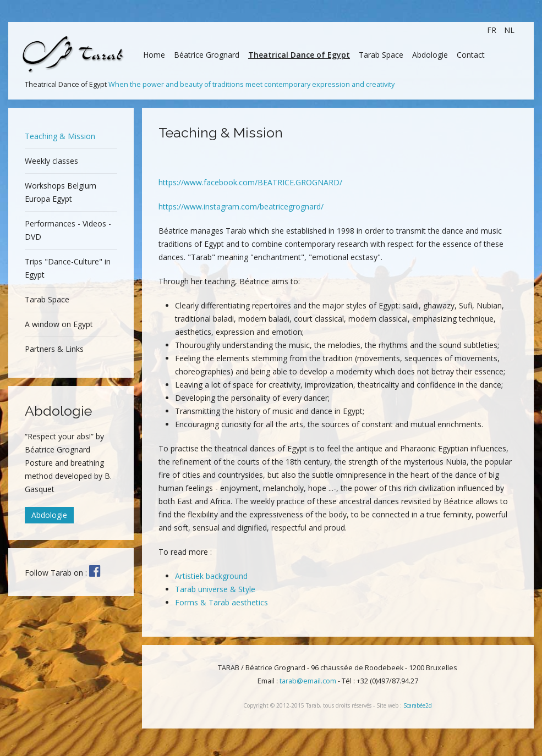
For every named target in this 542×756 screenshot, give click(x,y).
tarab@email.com (308, 681)
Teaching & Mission (60, 136)
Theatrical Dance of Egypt (299, 55)
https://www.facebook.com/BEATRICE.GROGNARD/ (250, 182)
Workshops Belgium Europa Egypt (61, 192)
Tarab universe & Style (215, 589)
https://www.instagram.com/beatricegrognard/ (241, 206)
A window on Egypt (59, 324)
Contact (471, 55)
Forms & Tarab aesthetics (221, 602)
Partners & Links (54, 349)
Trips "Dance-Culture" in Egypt (68, 268)
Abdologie (430, 55)
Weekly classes (51, 161)
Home (154, 55)
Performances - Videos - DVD (68, 230)
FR (493, 30)
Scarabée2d (418, 705)
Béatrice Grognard (207, 55)
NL (509, 30)
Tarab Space (381, 55)
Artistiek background (211, 576)
